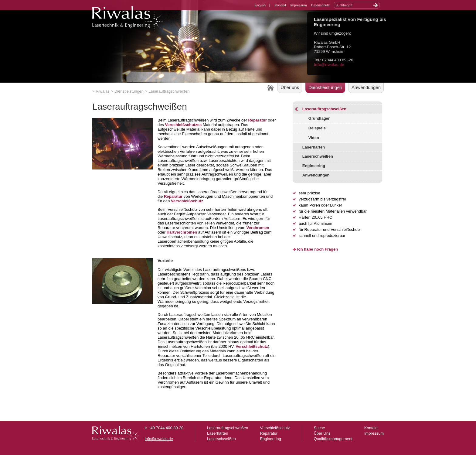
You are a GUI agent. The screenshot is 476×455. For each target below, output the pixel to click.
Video (314, 138)
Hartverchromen (182, 232)
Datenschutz (320, 5)
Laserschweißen (318, 156)
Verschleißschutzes (184, 125)
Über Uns (322, 433)
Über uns (290, 87)
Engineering (314, 166)
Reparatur (257, 120)
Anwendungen (366, 87)
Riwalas (103, 91)
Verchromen (258, 228)
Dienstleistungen (129, 91)
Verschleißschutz (187, 201)
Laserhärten (314, 147)
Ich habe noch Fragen (318, 249)
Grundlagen (320, 118)
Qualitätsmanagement (333, 439)
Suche (320, 428)
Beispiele (317, 128)
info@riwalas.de (329, 65)
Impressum (298, 5)
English (260, 5)
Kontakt (280, 5)
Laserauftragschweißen (324, 109)
